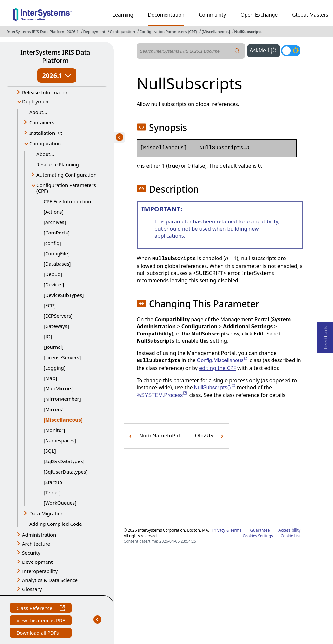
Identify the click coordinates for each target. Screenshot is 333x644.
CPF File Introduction (67, 201)
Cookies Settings (258, 536)
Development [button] (38, 562)
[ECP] (50, 305)
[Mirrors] (54, 409)
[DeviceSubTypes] (64, 295)
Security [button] (31, 553)
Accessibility (289, 530)
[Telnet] (52, 492)
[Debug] (53, 274)
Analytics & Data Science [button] (50, 580)
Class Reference (40, 609)
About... (38, 112)
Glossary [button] (32, 589)
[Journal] (53, 347)
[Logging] (55, 368)
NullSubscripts (248, 32)
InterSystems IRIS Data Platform (55, 56)
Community (212, 15)
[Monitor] (54, 430)
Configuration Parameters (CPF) (168, 32)
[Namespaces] (60, 440)
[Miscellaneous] (216, 32)
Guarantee (260, 530)
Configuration (122, 32)
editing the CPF (218, 368)
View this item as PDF (40, 621)
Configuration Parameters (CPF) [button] (66, 188)
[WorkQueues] (60, 503)
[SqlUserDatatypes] (66, 472)
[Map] (50, 378)
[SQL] (50, 451)
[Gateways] (56, 326)
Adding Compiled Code (56, 524)
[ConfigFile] (57, 253)
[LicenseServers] (62, 357)
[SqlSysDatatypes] (64, 461)
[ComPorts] (56, 233)
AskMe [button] (265, 50)
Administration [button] (39, 535)
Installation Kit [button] (46, 133)
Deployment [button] (36, 101)
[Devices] (54, 284)
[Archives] (55, 222)
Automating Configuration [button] (67, 175)
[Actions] (53, 212)
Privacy (219, 530)
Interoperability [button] (40, 571)
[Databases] (57, 264)
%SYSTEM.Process (162, 395)
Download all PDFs (38, 633)
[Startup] (54, 482)
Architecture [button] (36, 544)
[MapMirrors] (59, 388)
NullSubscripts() (215, 388)
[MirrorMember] (62, 399)
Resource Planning (58, 164)
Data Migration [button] (47, 513)
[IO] (48, 336)
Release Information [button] (45, 92)
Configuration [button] (45, 143)
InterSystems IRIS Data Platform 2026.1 (43, 32)
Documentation (166, 15)
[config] (52, 243)
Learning (123, 15)
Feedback (326, 336)
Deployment (94, 32)
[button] (141, 127)
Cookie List (291, 536)
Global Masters (310, 15)
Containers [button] (42, 122)
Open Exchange (259, 15)
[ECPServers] (58, 316)
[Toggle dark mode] (291, 51)
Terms (236, 530)
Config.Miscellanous (223, 360)
